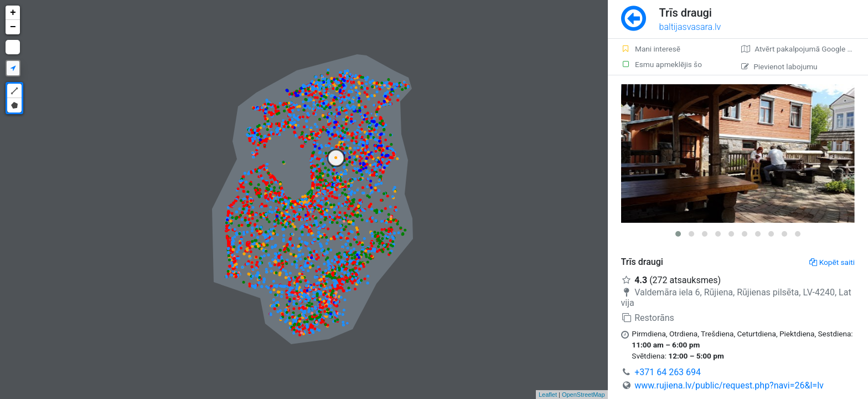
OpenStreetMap (583, 395)
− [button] (13, 27)
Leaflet (548, 395)
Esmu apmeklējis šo (662, 64)
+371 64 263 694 (668, 372)
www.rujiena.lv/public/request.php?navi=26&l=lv (729, 385)
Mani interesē (651, 49)
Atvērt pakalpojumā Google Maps (804, 49)
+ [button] (13, 13)
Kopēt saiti (832, 262)
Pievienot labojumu (779, 66)
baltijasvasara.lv (690, 27)
